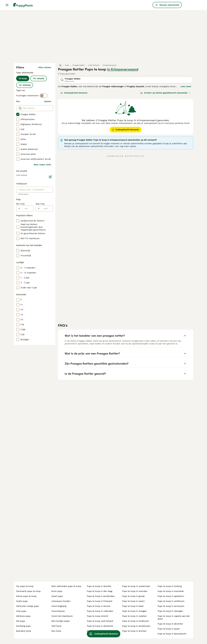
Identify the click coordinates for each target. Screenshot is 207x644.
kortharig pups (23, 626)
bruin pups (57, 591)
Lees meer (186, 86)
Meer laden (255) (42, 165)
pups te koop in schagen (134, 611)
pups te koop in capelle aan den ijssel (174, 617)
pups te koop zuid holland (100, 621)
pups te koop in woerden (135, 591)
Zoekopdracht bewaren (74, 93)
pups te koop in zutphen (134, 616)
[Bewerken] (50, 177)
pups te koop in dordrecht (100, 626)
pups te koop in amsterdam (101, 596)
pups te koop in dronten (134, 631)
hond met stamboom (62, 616)
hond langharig (59, 606)
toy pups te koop (25, 586)
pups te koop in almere (99, 606)
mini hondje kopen (61, 621)
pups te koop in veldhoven (171, 601)
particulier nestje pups (27, 606)
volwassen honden (61, 601)
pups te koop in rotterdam (100, 611)
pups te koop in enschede (171, 591)
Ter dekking (25, 85)
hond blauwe (58, 611)
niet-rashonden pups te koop (66, 586)
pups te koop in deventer (170, 624)
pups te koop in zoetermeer (136, 586)
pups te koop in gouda (133, 596)
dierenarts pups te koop (28, 591)
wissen (48, 101)
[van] (27, 208)
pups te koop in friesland (100, 601)
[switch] (44, 96)
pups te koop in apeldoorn (171, 596)
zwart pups (57, 596)
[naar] (46, 208)
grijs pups (21, 611)
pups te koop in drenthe (99, 586)
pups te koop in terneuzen (171, 606)
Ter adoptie (39, 78)
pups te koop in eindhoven (136, 621)
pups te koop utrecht (98, 616)
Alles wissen (45, 67)
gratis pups (22, 601)
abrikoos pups (23, 616)
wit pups (21, 621)
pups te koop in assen (169, 629)
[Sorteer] (165, 93)
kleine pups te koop (26, 596)
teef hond (56, 626)
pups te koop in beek (133, 606)
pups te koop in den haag (100, 591)
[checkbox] (18, 114)
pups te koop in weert (133, 601)
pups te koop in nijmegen (170, 611)
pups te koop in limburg (170, 586)
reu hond (56, 631)
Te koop (23, 78)
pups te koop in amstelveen (136, 626)
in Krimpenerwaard (123, 69)
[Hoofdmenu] (7, 5)
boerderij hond (24, 631)
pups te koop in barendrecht (172, 634)
